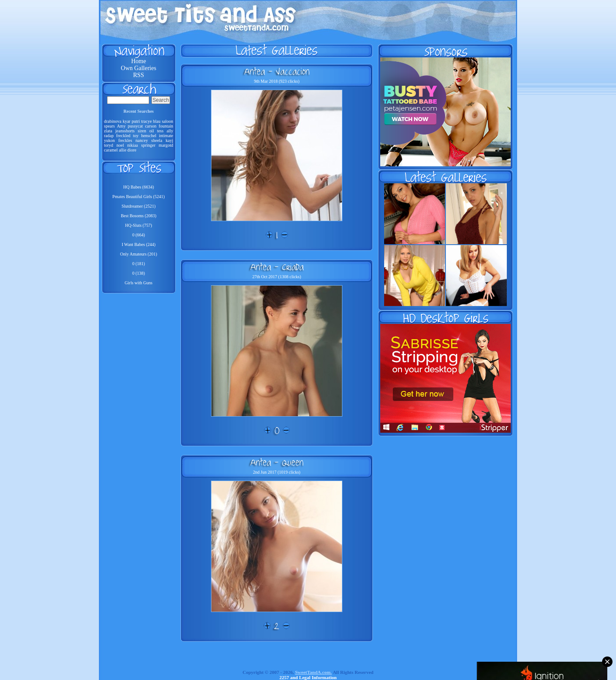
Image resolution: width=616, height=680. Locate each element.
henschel (149, 136)
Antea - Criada (277, 267)
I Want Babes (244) (139, 244)
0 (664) (139, 235)
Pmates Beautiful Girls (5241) (138, 197)
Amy (121, 126)
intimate (166, 136)
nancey (142, 140)
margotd (166, 145)
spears (109, 126)
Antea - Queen (277, 462)
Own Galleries (139, 68)
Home (138, 61)
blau (157, 121)
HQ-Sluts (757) (139, 225)
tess (160, 131)
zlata (108, 131)
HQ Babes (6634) (139, 187)
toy (136, 136)
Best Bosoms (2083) (139, 216)
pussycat (135, 126)
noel (120, 145)
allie (122, 150)
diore (132, 150)
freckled (123, 136)
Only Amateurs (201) (139, 254)
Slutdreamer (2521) (138, 206)
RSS (139, 75)
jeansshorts (125, 131)
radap (109, 136)
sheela (157, 140)
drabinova (113, 121)
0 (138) (139, 273)
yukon (109, 140)
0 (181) (139, 264)
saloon (167, 121)
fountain (166, 126)
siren (142, 131)
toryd (109, 145)
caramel (111, 150)
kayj (169, 140)
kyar (127, 121)
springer (149, 145)
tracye (146, 121)
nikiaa (132, 145)
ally (170, 131)
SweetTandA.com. (313, 672)
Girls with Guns (139, 283)
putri (136, 121)
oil (152, 131)
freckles (125, 140)
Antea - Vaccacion (277, 71)
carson (151, 126)
